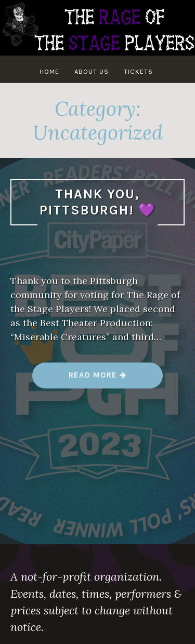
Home (49, 71)
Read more (99, 379)
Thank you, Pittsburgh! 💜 (98, 202)
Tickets (138, 71)
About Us (92, 71)
